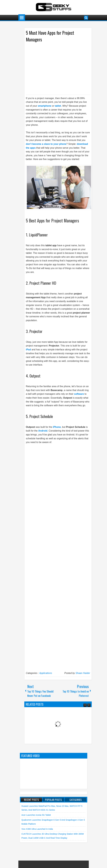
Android (43, 431)
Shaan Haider (83, 673)
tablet (58, 106)
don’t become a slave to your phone (46, 144)
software (79, 394)
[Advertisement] (55, 68)
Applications (46, 673)
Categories (76, 800)
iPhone (57, 427)
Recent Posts (31, 800)
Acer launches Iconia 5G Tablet (36, 815)
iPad (28, 350)
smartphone (45, 106)
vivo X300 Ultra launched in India (37, 829)
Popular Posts (53, 800)
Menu (22, 18)
